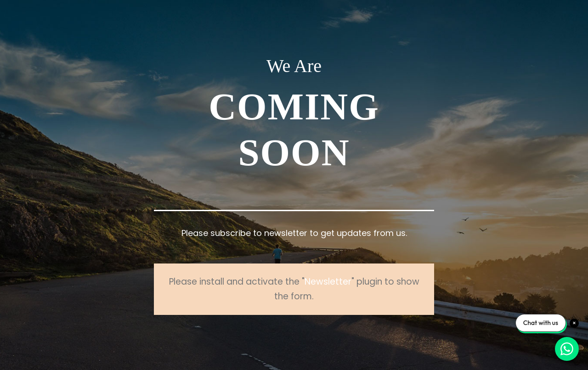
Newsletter (328, 282)
